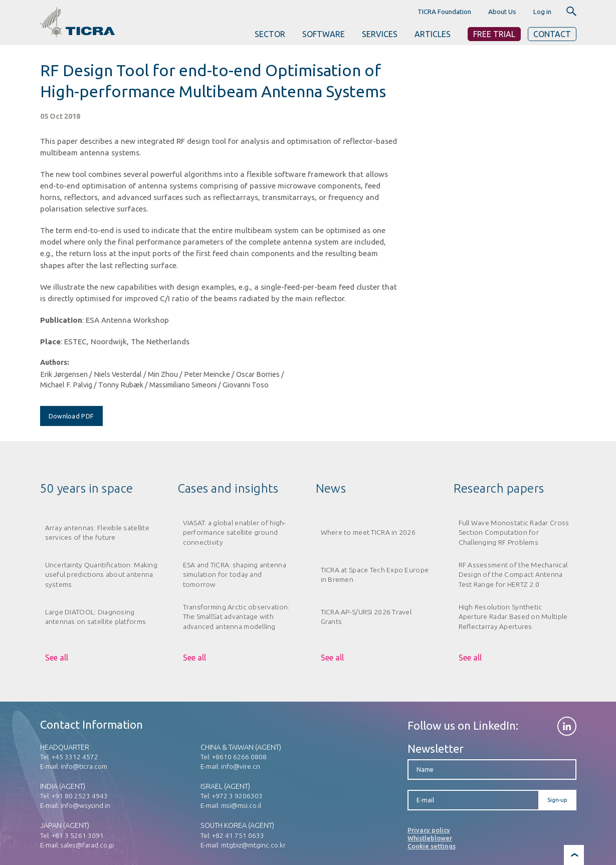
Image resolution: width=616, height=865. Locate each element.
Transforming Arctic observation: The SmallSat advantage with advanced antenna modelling (236, 617)
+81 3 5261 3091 (78, 835)
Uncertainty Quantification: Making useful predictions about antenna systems (101, 575)
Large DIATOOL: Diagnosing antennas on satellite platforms (96, 617)
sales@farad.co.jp (87, 845)
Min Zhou (163, 374)
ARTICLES (433, 34)
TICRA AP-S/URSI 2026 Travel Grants (366, 617)
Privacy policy (429, 830)
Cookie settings (432, 846)
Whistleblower (430, 838)
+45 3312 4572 (75, 757)
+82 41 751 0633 (238, 835)
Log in (542, 12)
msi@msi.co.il (241, 805)
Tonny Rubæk (121, 385)
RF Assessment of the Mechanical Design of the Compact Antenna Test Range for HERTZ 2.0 (513, 575)
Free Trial (494, 34)
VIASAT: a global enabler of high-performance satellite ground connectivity (235, 532)
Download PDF (71, 416)
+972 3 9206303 (237, 796)
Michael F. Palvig (66, 385)
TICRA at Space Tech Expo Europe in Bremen (375, 575)
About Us (502, 12)
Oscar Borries (258, 374)
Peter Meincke (207, 374)
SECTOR (270, 34)
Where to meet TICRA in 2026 (368, 532)
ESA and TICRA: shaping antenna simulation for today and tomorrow (235, 575)
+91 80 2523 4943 (80, 796)
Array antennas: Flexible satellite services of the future (97, 532)
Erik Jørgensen (64, 374)
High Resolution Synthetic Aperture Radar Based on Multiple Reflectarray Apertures (513, 617)
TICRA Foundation (444, 12)
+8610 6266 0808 (239, 757)
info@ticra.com (84, 766)
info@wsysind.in (85, 805)
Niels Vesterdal (118, 374)
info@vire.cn (241, 766)
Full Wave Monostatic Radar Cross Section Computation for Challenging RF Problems (514, 532)
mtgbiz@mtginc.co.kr (253, 845)
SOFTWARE (324, 34)
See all (57, 658)
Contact (552, 34)
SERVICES (380, 34)
